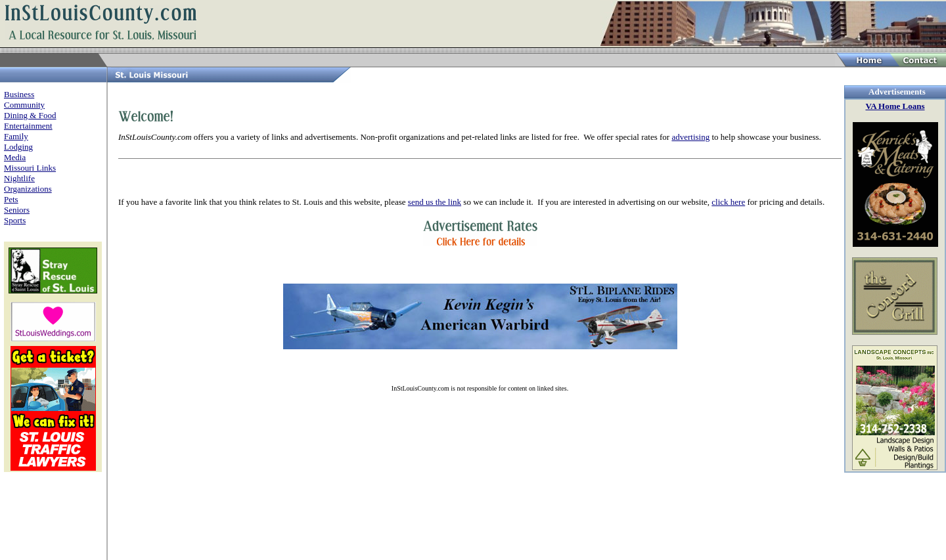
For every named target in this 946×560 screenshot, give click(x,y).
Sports (15, 220)
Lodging (18, 147)
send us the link (435, 202)
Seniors (17, 210)
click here (728, 202)
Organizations (28, 189)
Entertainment (28, 126)
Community (24, 105)
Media (15, 157)
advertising (690, 137)
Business (19, 94)
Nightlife (19, 178)
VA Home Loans (895, 106)
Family (16, 136)
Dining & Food (30, 115)
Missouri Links (30, 168)
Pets (11, 199)
